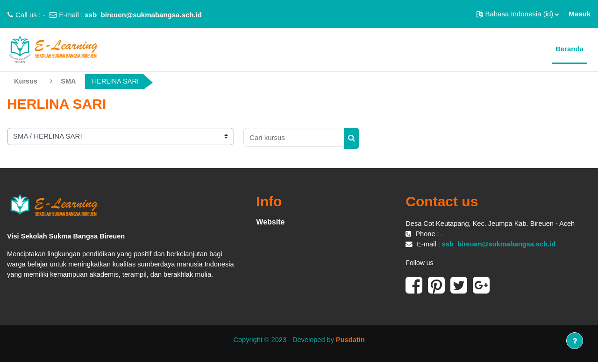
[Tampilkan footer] (575, 341)
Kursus (26, 81)
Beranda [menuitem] (570, 49)
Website (270, 222)
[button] (517, 14)
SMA (69, 81)
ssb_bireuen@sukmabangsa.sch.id (143, 15)
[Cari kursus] (294, 138)
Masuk (580, 14)
